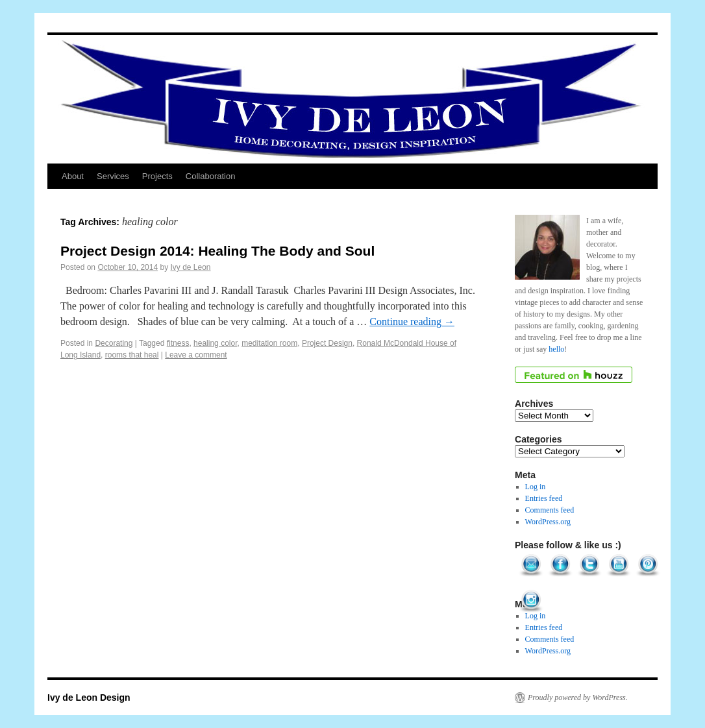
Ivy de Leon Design (89, 698)
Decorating (114, 343)
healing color (215, 343)
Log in (536, 487)
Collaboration (211, 176)
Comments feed (550, 510)
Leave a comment (196, 355)
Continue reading (412, 322)
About (73, 176)
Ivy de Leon (191, 267)
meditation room (269, 343)
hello (556, 349)
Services (113, 176)
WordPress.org (548, 522)
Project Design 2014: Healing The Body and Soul (217, 251)
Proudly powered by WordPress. (578, 698)
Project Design (327, 343)
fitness (178, 343)
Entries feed (544, 498)
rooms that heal (132, 355)
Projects (157, 176)
